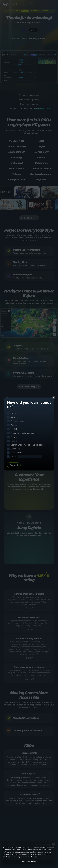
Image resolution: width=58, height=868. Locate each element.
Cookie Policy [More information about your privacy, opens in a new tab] (33, 857)
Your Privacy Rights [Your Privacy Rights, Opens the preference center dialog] (29, 862)
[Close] (54, 844)
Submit (14, 465)
